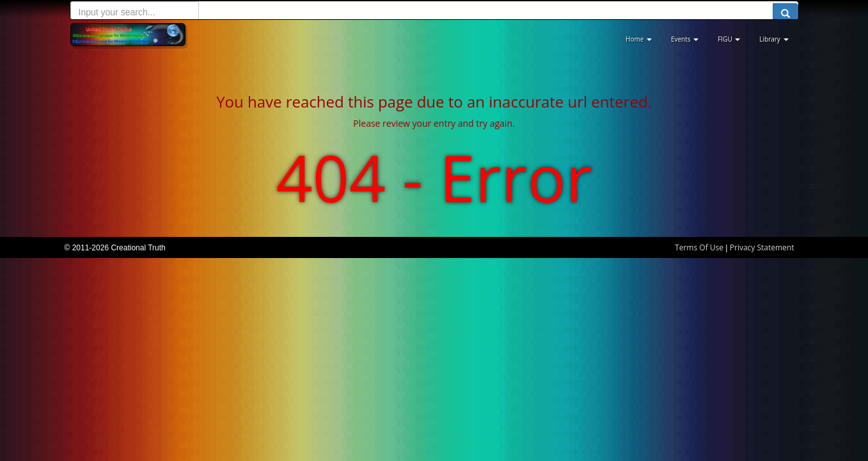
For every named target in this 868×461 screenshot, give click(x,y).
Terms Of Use (699, 247)
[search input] (135, 12)
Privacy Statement (762, 247)
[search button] (785, 14)
